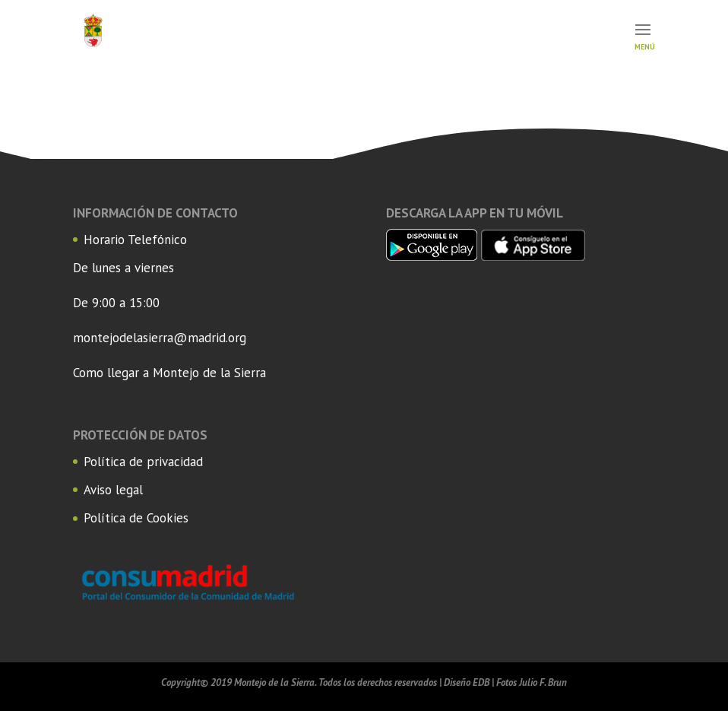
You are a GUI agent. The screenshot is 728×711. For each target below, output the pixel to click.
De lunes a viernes (123, 268)
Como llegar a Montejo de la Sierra (169, 373)
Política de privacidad (143, 462)
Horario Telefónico (135, 240)
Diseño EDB (467, 682)
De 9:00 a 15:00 (116, 303)
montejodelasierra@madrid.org (160, 338)
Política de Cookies (136, 518)
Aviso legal (113, 490)
